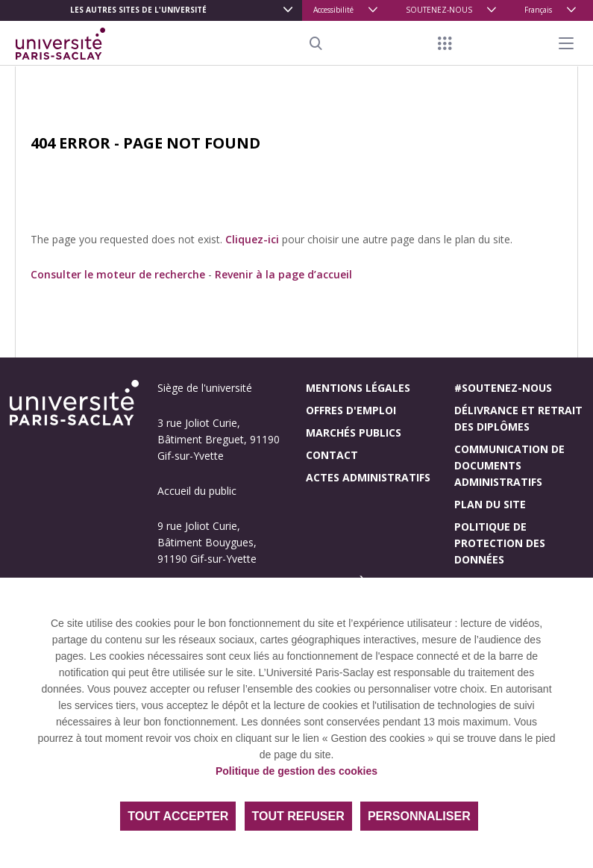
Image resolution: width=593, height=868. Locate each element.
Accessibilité (333, 10)
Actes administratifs (368, 477)
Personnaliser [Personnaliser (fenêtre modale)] (419, 816)
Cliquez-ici (252, 239)
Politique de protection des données (500, 543)
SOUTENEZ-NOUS (439, 10)
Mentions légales (358, 388)
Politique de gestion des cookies (296, 771)
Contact (332, 455)
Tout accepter (178, 816)
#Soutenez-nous (503, 388)
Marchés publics (354, 433)
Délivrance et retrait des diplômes (518, 418)
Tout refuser (298, 816)
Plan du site (490, 504)
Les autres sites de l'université (138, 10)
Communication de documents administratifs (509, 465)
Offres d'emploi (351, 410)
